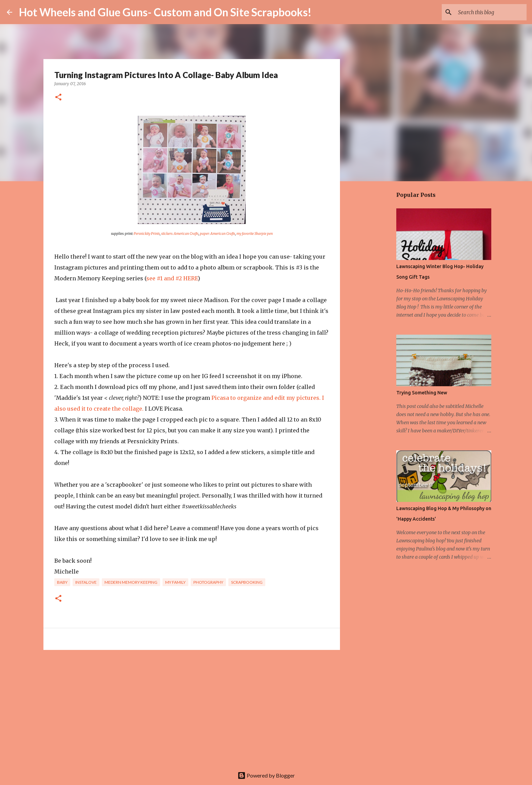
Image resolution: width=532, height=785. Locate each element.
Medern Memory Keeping (131, 582)
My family (175, 582)
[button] (58, 98)
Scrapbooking (247, 582)
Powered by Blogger (266, 775)
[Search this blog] (491, 12)
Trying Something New (422, 393)
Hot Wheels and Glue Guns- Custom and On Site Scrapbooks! (165, 12)
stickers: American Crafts (180, 234)
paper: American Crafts (217, 234)
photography (208, 582)
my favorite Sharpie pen (255, 234)
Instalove (86, 582)
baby (62, 582)
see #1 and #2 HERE (172, 278)
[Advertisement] (192, 708)
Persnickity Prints (147, 234)
